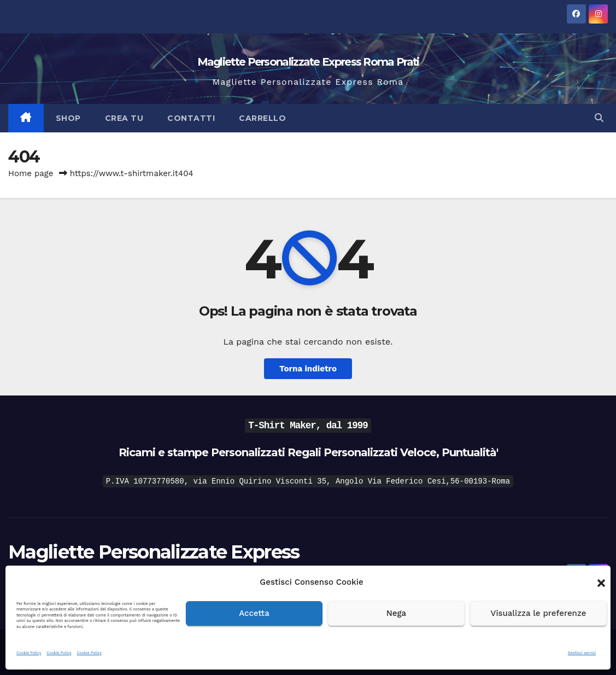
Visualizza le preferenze (539, 613)
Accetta (254, 613)
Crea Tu (124, 118)
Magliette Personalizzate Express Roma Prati (308, 62)
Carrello (262, 118)
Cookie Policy (29, 653)
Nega (396, 613)
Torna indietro (308, 369)
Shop (68, 118)
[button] (601, 582)
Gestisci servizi (582, 653)
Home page (31, 173)
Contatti (191, 118)
